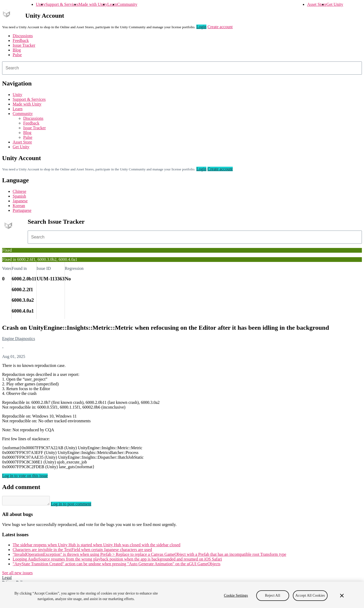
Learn (112, 4)
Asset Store (317, 4)
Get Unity (335, 4)
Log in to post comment (76, 506)
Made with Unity (93, 4)
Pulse (17, 55)
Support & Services (62, 4)
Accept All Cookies (310, 595)
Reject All (273, 595)
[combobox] (182, 68)
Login (201, 27)
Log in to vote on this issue (25, 476)
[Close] (342, 596)
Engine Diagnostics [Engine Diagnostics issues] (19, 339)
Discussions (23, 36)
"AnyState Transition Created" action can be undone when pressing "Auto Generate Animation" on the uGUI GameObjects (117, 565)
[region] (182, 595)
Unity (41, 4)
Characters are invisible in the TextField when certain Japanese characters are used (82, 551)
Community (127, 4)
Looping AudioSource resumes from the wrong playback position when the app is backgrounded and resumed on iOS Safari (117, 561)
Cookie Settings (236, 595)
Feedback (21, 40)
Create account (220, 27)
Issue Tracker (24, 45)
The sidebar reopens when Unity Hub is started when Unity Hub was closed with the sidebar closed (96, 546)
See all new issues (17, 574)
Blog (17, 50)
